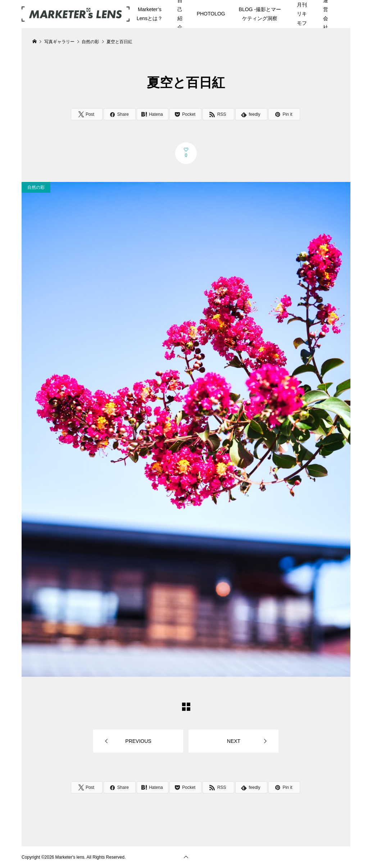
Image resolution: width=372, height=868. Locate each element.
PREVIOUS (138, 741)
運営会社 (326, 14)
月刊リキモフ (302, 14)
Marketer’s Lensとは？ (150, 14)
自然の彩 (36, 187)
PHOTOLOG (211, 14)
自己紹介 (180, 14)
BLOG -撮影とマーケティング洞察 (260, 14)
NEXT (234, 741)
